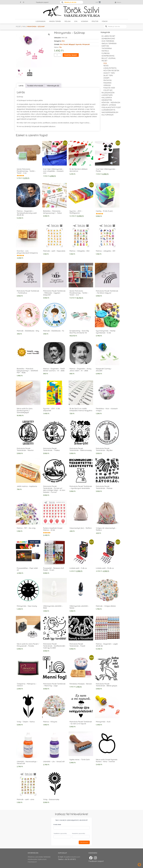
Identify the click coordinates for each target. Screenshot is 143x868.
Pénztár (95, 21)
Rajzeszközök (108, 93)
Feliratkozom (84, 842)
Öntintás (107, 80)
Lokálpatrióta (110, 68)
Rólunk (68, 21)
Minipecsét (86, 44)
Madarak (107, 83)
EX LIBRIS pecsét (108, 36)
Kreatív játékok (109, 105)
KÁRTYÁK (105, 46)
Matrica (105, 51)
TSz (60, 47)
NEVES (106, 66)
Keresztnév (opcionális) (79, 833)
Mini (24, 26)
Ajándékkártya (108, 110)
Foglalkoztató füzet (111, 107)
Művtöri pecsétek (111, 71)
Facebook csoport (42, 2)
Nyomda (79, 44)
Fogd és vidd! (109, 88)
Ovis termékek (108, 41)
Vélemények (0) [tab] (53, 86)
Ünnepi (106, 78)
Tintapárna (107, 48)
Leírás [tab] (21, 86)
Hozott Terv (109, 73)
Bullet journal (109, 58)
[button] (49, 35)
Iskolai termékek (109, 43)
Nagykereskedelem (110, 112)
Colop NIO (108, 90)
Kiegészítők (107, 100)
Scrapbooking (108, 56)
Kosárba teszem (71, 55)
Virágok (107, 85)
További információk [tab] (35, 86)
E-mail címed (57, 824)
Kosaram (85, 21)
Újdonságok (41, 21)
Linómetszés (107, 95)
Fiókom (105, 21)
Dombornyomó (108, 39)
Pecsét (18, 26)
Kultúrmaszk (108, 115)
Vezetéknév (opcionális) (60, 833)
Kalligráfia (107, 98)
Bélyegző (72, 44)
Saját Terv (108, 75)
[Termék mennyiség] (58, 55)
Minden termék (55, 21)
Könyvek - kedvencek (111, 102)
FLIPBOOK (106, 53)
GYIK (76, 21)
